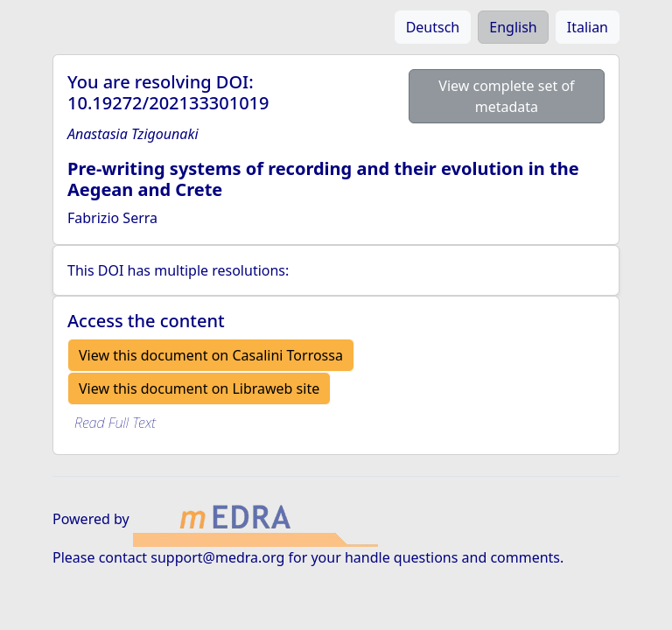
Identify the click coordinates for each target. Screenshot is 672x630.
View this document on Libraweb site (199, 388)
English (513, 27)
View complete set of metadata (506, 96)
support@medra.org (217, 557)
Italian (588, 27)
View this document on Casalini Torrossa (211, 355)
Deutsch (433, 27)
